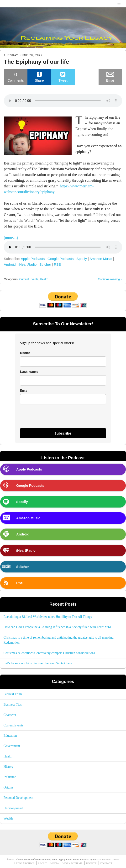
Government (12, 746)
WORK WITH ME (73, 863)
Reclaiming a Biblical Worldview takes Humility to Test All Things (48, 617)
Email (25, 390)
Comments (16, 77)
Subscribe (63, 433)
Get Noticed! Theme (108, 859)
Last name (29, 372)
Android (10, 265)
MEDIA (55, 863)
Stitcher (45, 265)
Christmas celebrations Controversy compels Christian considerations (49, 653)
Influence (10, 777)
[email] (63, 399)
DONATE (91, 863)
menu (119, 4)
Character (10, 715)
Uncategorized (13, 808)
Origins (8, 787)
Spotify (82, 259)
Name (25, 353)
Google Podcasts (61, 259)
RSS (58, 265)
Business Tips (13, 705)
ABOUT (42, 863)
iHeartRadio (27, 265)
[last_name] (63, 380)
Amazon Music (101, 259)
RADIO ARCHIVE (24, 863)
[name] (63, 362)
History (8, 767)
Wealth (8, 818)
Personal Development (18, 798)
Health (44, 279)
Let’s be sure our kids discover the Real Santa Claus (38, 663)
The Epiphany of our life (36, 62)
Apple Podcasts (33, 259)
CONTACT (106, 863)
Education (10, 736)
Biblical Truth (13, 694)
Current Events (29, 279)
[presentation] (56, 418)
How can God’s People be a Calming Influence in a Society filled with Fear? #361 (58, 627)
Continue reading (110, 279)
